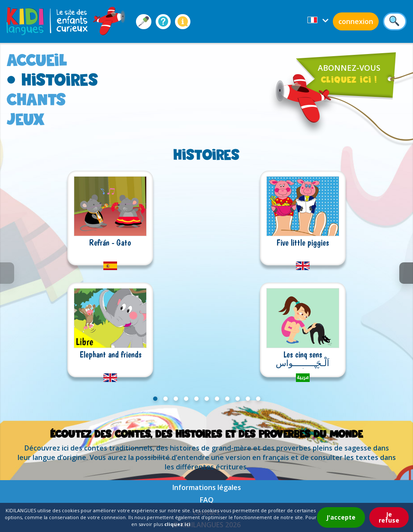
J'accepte (341, 517)
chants (36, 99)
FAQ (207, 500)
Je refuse (389, 517)
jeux (26, 119)
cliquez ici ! (349, 79)
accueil (37, 60)
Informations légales (207, 488)
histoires (60, 80)
